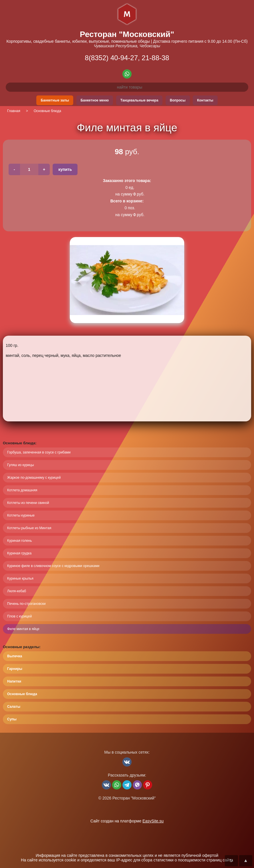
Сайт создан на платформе (127, 821)
